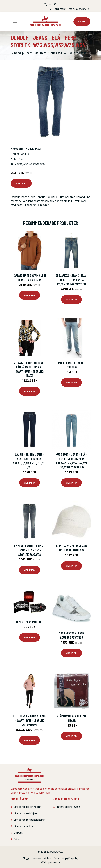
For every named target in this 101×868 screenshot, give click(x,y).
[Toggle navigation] (15, 21)
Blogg (26, 858)
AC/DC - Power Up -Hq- (30, 622)
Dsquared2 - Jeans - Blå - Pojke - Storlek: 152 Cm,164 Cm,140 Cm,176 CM (72, 280)
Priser (82, 21)
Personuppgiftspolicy (66, 858)
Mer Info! (21, 183)
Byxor (38, 149)
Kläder (30, 149)
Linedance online (24, 826)
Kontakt (37, 858)
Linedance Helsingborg (27, 807)
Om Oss (18, 833)
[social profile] (55, 4)
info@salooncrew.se (79, 9)
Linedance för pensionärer (29, 820)
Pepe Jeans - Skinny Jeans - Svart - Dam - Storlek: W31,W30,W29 (30, 720)
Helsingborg (59, 9)
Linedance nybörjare (26, 813)
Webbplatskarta (51, 862)
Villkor (47, 858)
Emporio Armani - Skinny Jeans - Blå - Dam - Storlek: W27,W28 (30, 550)
